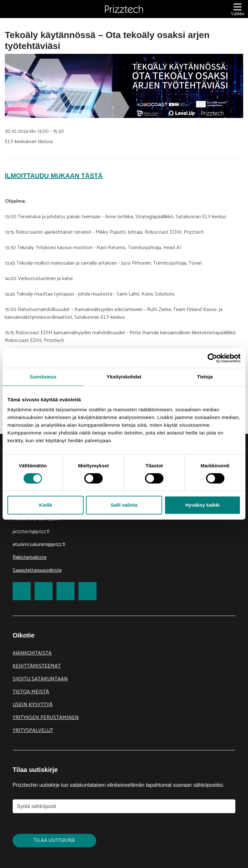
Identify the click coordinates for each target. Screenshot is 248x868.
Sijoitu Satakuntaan (40, 679)
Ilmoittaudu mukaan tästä (54, 176)
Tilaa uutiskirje (54, 840)
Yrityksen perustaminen (46, 718)
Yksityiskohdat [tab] (124, 377)
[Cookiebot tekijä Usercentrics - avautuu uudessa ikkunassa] (212, 358)
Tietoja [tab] (205, 377)
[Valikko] (238, 9)
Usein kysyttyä (33, 705)
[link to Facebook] (22, 591)
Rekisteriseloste (30, 557)
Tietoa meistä (31, 692)
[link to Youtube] (88, 591)
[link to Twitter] (44, 591)
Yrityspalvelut (33, 731)
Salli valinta (124, 505)
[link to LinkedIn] (66, 591)
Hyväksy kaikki (203, 505)
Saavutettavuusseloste (37, 570)
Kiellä (46, 505)
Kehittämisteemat (37, 666)
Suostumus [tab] (43, 377)
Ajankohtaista (32, 653)
